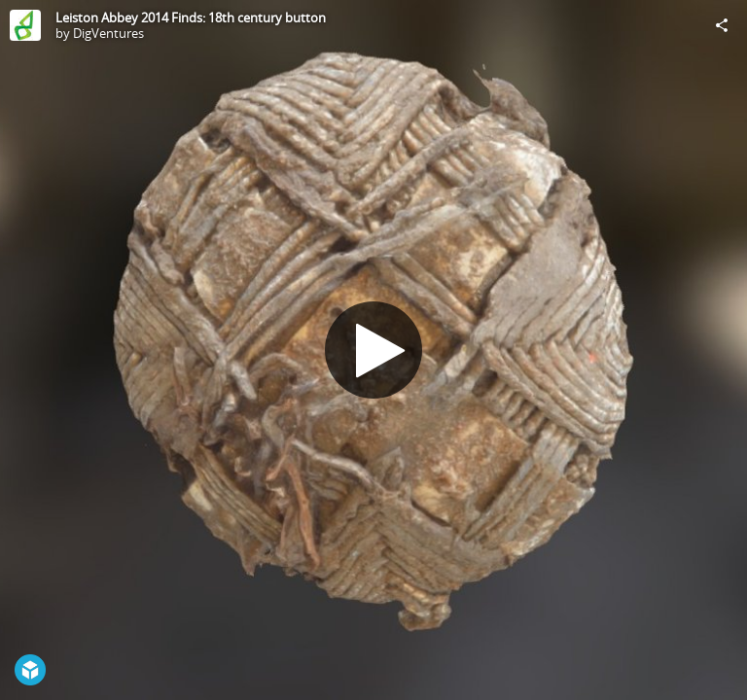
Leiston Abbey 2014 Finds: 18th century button (191, 17)
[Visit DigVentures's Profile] (25, 25)
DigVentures (108, 33)
